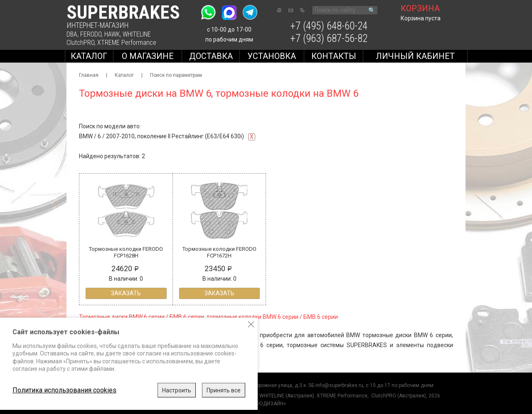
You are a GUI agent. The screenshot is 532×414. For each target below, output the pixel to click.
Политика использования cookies (64, 390)
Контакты (334, 56)
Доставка (211, 56)
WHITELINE (137, 34)
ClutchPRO (80, 43)
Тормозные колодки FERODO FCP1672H (219, 252)
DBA (72, 34)
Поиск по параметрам (176, 75)
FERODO (91, 34)
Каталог (89, 56)
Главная (89, 75)
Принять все (224, 390)
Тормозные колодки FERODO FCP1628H (126, 252)
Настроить (177, 390)
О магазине (148, 56)
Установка (272, 56)
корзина (420, 8)
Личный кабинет (415, 56)
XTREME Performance (127, 43)
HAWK (112, 34)
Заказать (126, 293)
